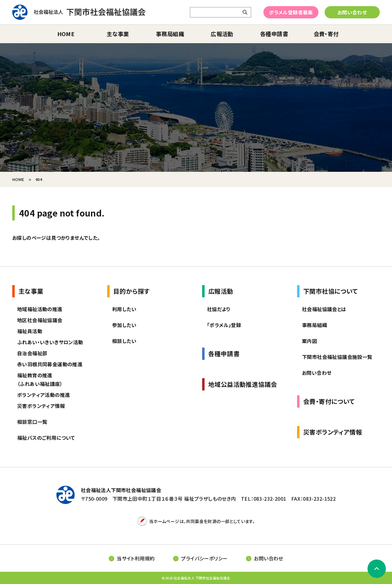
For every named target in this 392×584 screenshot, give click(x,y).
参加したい (124, 325)
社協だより (219, 309)
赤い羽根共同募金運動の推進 (50, 364)
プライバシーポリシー (204, 558)
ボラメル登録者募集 (291, 12)
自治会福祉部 (32, 353)
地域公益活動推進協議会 (243, 384)
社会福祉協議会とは (324, 309)
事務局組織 (170, 34)
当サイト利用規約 (136, 558)
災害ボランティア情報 (41, 406)
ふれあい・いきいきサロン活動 (50, 342)
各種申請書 (274, 34)
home (66, 34)
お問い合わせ (352, 12)
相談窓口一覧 (32, 422)
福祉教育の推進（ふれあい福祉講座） (40, 379)
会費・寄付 (326, 34)
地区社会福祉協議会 (40, 320)
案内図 (309, 341)
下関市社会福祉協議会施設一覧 (337, 357)
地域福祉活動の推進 (40, 309)
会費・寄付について (329, 401)
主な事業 (118, 34)
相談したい (124, 341)
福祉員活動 (30, 331)
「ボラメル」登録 (224, 325)
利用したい (124, 309)
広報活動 (222, 34)
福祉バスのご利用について (46, 438)
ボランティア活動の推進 (43, 395)
